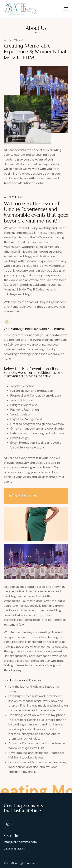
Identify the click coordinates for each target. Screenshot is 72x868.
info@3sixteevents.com (20, 842)
